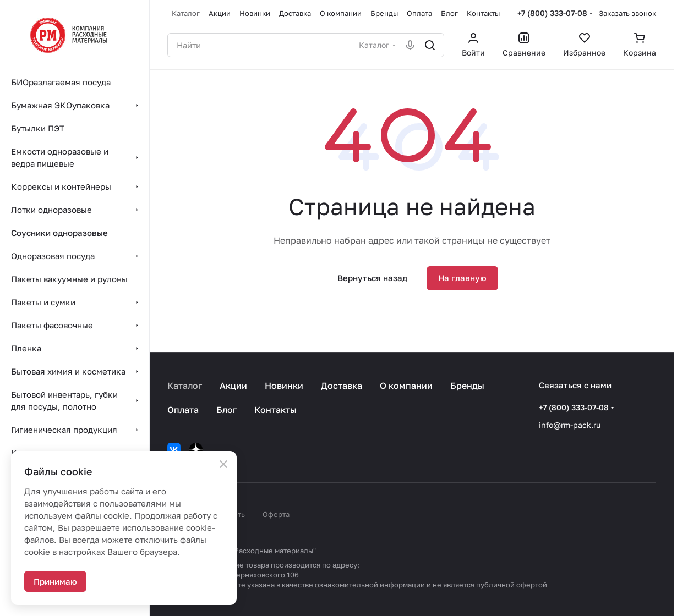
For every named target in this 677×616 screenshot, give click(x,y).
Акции (233, 386)
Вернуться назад (372, 278)
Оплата (183, 410)
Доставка (342, 386)
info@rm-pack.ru (570, 425)
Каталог (185, 386)
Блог (226, 410)
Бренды (467, 386)
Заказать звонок (627, 13)
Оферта (276, 514)
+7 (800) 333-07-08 (552, 13)
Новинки (284, 386)
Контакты (275, 410)
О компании (406, 386)
